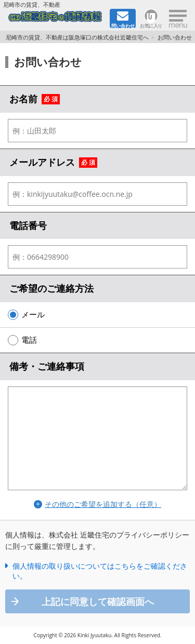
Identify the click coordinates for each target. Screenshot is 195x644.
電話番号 (28, 225)
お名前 (23, 99)
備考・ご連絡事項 (47, 366)
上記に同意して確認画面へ (98, 601)
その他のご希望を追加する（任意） (103, 504)
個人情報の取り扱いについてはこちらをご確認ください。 (100, 571)
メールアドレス (42, 162)
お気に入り (151, 25)
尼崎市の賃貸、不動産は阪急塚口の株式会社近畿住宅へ (77, 37)
